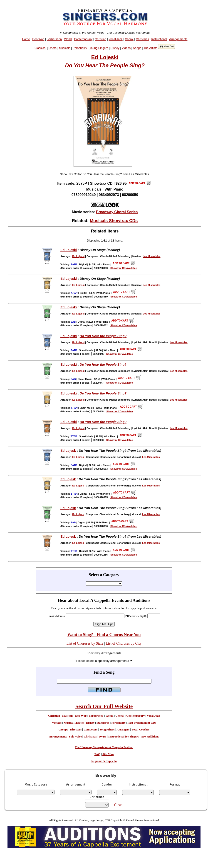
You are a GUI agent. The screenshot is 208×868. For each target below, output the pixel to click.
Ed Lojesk (68, 451)
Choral (129, 39)
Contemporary (83, 39)
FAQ (97, 754)
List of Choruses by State (85, 643)
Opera (53, 48)
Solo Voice (75, 737)
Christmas (142, 39)
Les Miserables (152, 256)
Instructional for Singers (124, 737)
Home (26, 39)
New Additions (150, 737)
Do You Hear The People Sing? (105, 65)
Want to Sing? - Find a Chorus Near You (104, 635)
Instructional (159, 39)
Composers (90, 730)
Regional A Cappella (104, 761)
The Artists (150, 48)
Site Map (108, 754)
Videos (126, 48)
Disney (115, 48)
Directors (76, 730)
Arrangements (178, 39)
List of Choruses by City (124, 643)
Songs (137, 48)
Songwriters (107, 730)
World (68, 39)
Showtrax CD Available (124, 268)
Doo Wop (38, 39)
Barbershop (54, 39)
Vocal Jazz (115, 39)
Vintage (57, 723)
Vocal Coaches (140, 730)
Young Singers (99, 48)
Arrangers (123, 730)
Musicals (65, 48)
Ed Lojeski (105, 57)
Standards (103, 723)
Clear (118, 805)
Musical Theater (74, 723)
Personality (80, 48)
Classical (40, 48)
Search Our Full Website (104, 706)
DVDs (103, 737)
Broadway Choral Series (117, 212)
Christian (101, 39)
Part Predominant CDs (142, 723)
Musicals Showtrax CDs (114, 221)
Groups (63, 730)
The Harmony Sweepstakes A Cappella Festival (104, 747)
